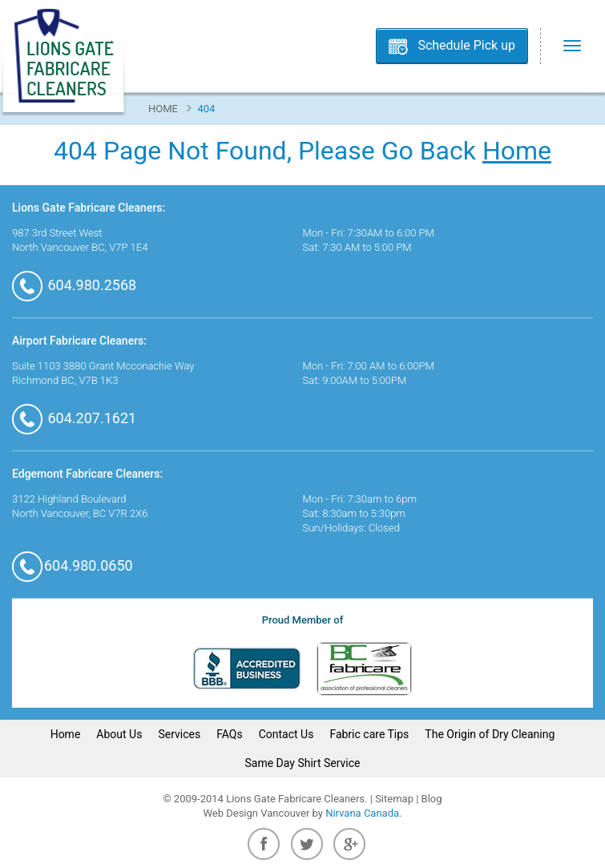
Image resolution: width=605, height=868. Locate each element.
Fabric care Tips (369, 734)
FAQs (230, 734)
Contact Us (286, 734)
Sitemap (394, 799)
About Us (119, 734)
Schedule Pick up (466, 45)
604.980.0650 (73, 565)
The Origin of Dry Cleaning (490, 734)
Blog (432, 799)
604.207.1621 (74, 418)
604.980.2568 (74, 285)
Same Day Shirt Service (302, 763)
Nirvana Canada (362, 813)
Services (179, 734)
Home (163, 109)
